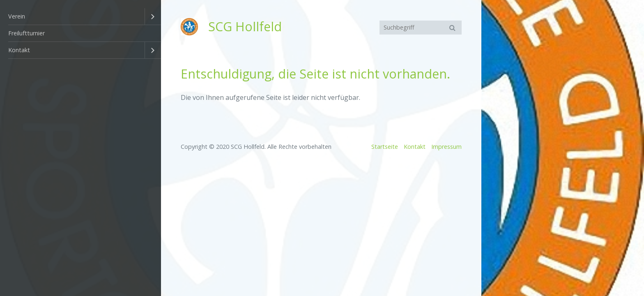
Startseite (385, 147)
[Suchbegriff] (421, 28)
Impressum (446, 147)
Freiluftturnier (26, 33)
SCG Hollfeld (245, 27)
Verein (17, 16)
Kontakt (19, 50)
